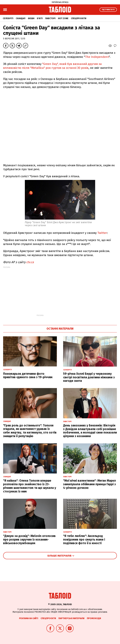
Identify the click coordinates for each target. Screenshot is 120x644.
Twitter (102, 233)
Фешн (31, 18)
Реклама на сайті (29, 618)
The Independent (97, 57)
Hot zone (63, 18)
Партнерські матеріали (71, 618)
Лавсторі (50, 18)
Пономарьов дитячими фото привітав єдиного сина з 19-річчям (28, 376)
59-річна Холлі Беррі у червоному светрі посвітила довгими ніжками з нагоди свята (89, 377)
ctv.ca (30, 262)
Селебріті (8, 18)
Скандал (21, 18)
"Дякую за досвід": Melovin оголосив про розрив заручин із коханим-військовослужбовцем (29, 540)
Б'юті (40, 18)
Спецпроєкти (79, 18)
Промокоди (94, 618)
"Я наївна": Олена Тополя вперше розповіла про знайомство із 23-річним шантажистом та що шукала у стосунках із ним (30, 486)
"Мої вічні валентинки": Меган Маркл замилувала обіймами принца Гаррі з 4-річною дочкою (89, 484)
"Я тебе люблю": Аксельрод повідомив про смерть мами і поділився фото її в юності (84, 540)
